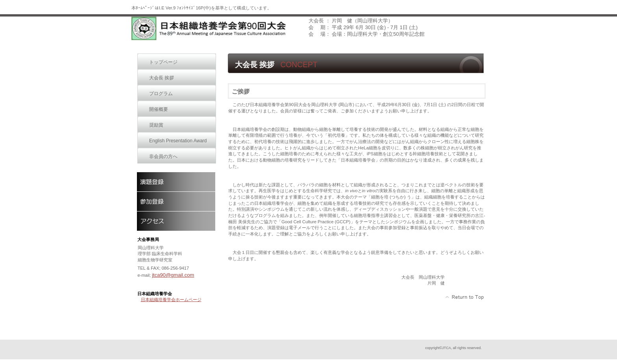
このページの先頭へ (465, 297)
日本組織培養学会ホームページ (171, 300)
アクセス (176, 221)
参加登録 (176, 201)
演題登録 (176, 182)
